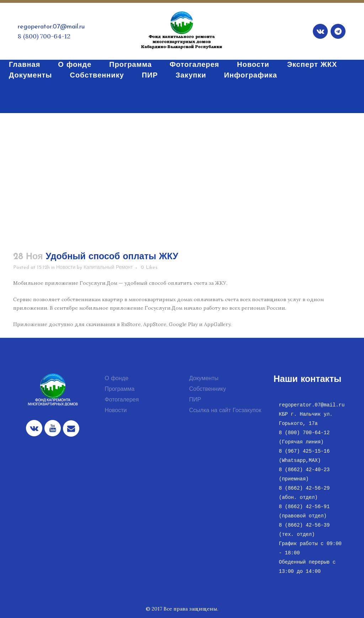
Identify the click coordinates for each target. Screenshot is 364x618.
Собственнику (208, 389)
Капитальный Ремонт (108, 268)
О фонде (117, 379)
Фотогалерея (122, 400)
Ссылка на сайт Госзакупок (225, 411)
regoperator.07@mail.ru (51, 27)
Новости (66, 268)
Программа (120, 389)
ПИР (195, 400)
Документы (204, 379)
